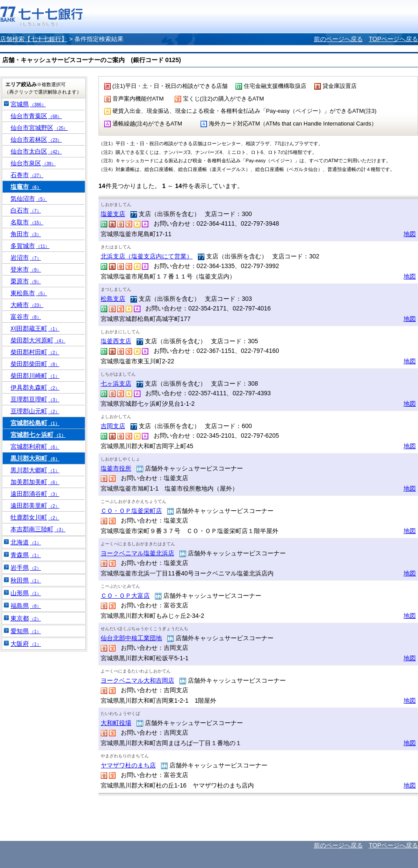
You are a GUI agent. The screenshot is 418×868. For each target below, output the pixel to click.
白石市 (26, 210)
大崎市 (27, 305)
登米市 (26, 269)
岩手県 (26, 568)
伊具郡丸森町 (35, 387)
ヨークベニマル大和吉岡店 (137, 680)
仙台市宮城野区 (39, 128)
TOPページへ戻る (393, 39)
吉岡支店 (113, 426)
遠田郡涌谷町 (35, 494)
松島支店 (113, 299)
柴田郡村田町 (35, 352)
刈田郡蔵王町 (35, 328)
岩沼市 (26, 258)
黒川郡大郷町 (35, 470)
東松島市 (29, 293)
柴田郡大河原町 (38, 340)
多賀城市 (30, 246)
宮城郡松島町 (35, 423)
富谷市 (26, 317)
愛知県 (26, 631)
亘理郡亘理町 (35, 399)
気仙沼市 (29, 199)
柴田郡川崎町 (35, 376)
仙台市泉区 (33, 163)
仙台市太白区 (36, 151)
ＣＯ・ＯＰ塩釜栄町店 (131, 511)
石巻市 (27, 175)
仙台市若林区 (36, 139)
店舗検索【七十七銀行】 (34, 39)
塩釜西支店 (116, 341)
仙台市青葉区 (36, 116)
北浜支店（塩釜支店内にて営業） (147, 256)
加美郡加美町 (35, 482)
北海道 (26, 542)
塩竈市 (26, 187)
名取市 (27, 222)
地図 (410, 234)
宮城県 (28, 104)
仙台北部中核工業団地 (131, 638)
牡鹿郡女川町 (35, 517)
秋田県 (26, 580)
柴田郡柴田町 (35, 364)
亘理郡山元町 (35, 411)
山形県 (26, 593)
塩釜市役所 (116, 468)
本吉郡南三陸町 (38, 529)
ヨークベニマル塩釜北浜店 (137, 553)
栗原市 (26, 281)
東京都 (26, 618)
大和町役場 (116, 723)
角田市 (26, 234)
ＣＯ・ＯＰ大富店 (125, 596)
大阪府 (26, 644)
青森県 (26, 555)
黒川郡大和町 (35, 458)
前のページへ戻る (338, 39)
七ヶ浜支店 (116, 383)
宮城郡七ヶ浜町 (38, 435)
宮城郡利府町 (35, 446)
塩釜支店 (113, 214)
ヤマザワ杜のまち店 (128, 765)
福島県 (26, 606)
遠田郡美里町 (35, 505)
